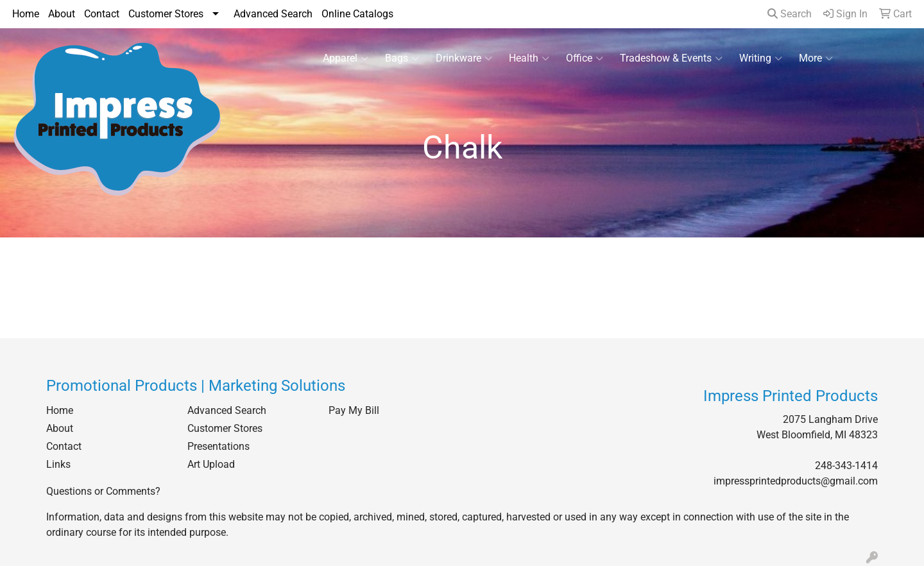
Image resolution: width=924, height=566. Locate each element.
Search (790, 14)
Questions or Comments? (103, 491)
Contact (102, 14)
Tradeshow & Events (671, 58)
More (816, 58)
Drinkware (464, 58)
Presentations (218, 446)
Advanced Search (273, 14)
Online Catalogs (357, 14)
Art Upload (211, 464)
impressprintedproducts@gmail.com (796, 481)
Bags (402, 58)
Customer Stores (166, 14)
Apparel (346, 58)
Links (58, 464)
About (62, 14)
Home (26, 14)
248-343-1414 (846, 466)
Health (529, 58)
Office (585, 58)
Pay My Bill (354, 410)
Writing (761, 58)
